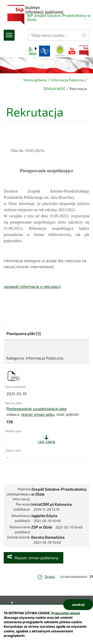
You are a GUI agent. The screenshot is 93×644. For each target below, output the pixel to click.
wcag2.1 (33, 51)
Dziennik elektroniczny (60, 51)
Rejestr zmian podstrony (36, 558)
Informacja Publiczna (67, 80)
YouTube (72, 51)
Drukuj (50, 576)
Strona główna (35, 80)
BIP (84, 51)
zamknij (78, 604)
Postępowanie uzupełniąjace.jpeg (36, 409)
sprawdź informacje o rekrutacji (32, 286)
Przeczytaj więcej (66, 613)
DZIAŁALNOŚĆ (55, 89)
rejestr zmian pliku (38, 414)
